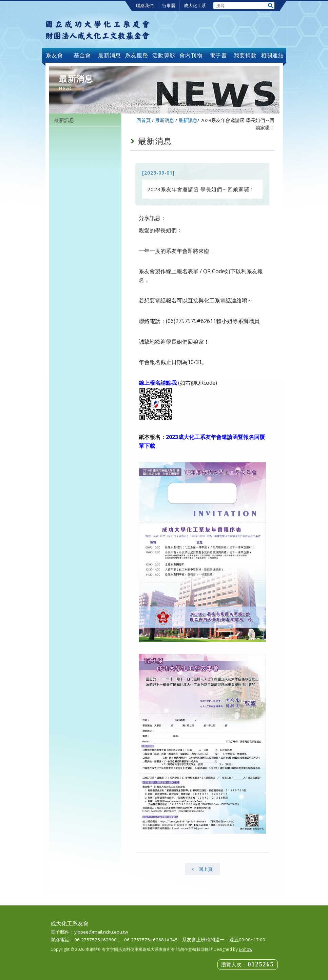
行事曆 (169, 5)
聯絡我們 (145, 5)
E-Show (246, 949)
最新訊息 (64, 120)
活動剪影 (164, 55)
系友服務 (137, 55)
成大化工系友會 (98, 29)
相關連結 (272, 55)
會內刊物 (191, 55)
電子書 (218, 55)
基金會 (82, 55)
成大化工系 (195, 5)
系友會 (55, 55)
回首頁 (143, 120)
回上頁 (202, 869)
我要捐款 (245, 55)
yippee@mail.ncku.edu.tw (101, 932)
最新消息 (110, 55)
